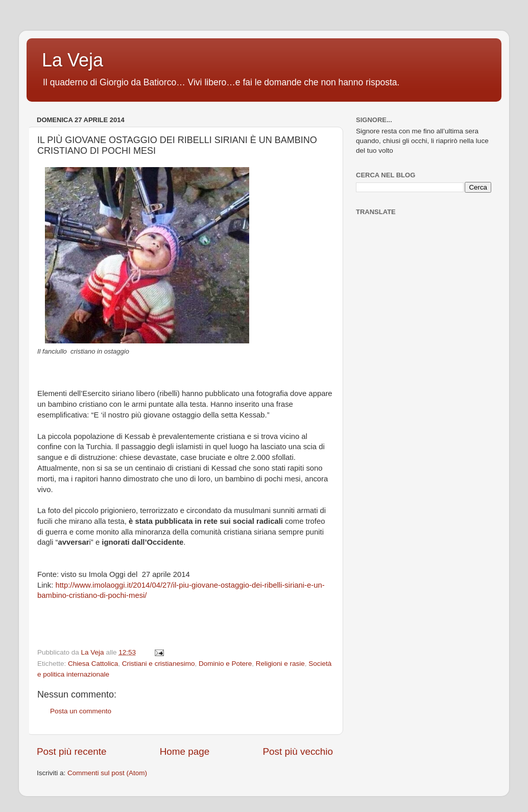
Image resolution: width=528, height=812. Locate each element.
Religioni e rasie (280, 664)
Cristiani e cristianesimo (159, 664)
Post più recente (72, 751)
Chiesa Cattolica (93, 664)
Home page (185, 751)
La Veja (73, 60)
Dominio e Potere (225, 664)
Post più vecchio (298, 751)
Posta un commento (81, 711)
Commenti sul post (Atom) (107, 773)
